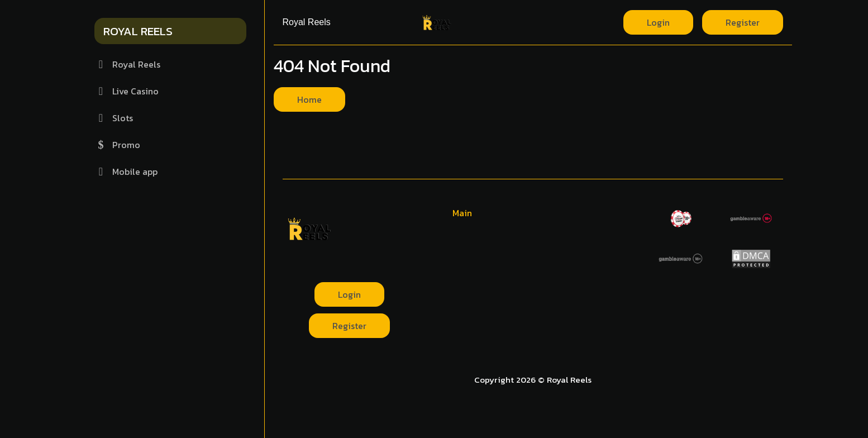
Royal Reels (127, 64)
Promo (117, 145)
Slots (114, 118)
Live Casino (127, 91)
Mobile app (126, 172)
